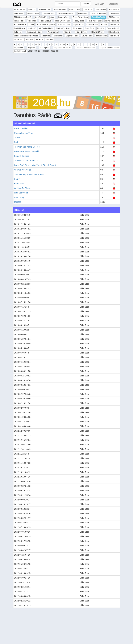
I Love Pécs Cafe (112, 21)
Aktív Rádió (88, 10)
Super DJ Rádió (72, 36)
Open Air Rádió (113, 28)
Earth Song (19, 197)
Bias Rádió (83, 13)
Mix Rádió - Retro (63, 28)
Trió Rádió (39, 40)
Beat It (17, 179)
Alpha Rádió (101, 10)
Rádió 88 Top (75, 10)
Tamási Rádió (101, 36)
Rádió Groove (45, 21)
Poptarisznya (53, 32)
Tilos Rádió (19, 40)
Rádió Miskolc (20, 28)
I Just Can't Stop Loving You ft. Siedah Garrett (35, 165)
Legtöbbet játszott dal (63, 48)
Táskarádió (114, 36)
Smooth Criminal (22, 156)
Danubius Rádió (98, 17)
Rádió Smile (58, 36)
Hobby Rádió (79, 21)
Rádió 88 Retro (60, 10)
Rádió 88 (32, 10)
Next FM (101, 28)
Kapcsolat (113, 4)
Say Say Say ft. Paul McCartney (29, 174)
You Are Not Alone (23, 170)
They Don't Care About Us (26, 161)
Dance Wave (63, 17)
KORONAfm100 (64, 25)
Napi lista (32, 48)
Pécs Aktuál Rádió (34, 32)
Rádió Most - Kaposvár (46, 25)
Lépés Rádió (78, 25)
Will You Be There (22, 188)
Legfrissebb (19, 48)
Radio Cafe (115, 13)
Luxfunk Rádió (92, 25)
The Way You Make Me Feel (27, 147)
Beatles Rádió (48, 13)
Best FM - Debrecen (66, 13)
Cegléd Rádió (41, 17)
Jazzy (31, 25)
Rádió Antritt (114, 10)
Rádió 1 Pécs (81, 32)
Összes (18, 202)
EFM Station (114, 17)
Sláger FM (45, 36)
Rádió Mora (77, 28)
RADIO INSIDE (20, 25)
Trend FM (29, 40)
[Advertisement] (67, 75)
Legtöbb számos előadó (109, 48)
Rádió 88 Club (45, 10)
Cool (52, 17)
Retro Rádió (114, 32)
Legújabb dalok (20, 51)
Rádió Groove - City (62, 21)
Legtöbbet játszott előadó (86, 48)
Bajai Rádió (19, 13)
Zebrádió (49, 40)
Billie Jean (19, 184)
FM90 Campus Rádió (23, 17)
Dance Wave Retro (80, 17)
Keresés (86, 4)
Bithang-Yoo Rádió (98, 13)
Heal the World (21, 193)
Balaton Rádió (33, 13)
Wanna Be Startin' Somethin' (27, 151)
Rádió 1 (67, 32)
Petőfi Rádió (90, 28)
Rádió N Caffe (98, 32)
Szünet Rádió (87, 36)
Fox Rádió (32, 21)
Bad (16, 142)
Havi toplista (45, 48)
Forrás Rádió (19, 21)
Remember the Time (24, 133)
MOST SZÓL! (20, 10)
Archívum (100, 4)
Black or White (21, 128)
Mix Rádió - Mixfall (46, 28)
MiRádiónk (115, 25)
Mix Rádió (32, 28)
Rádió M (104, 25)
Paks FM (18, 32)
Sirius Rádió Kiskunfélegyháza (26, 36)
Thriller (17, 138)
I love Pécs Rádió (95, 21)
